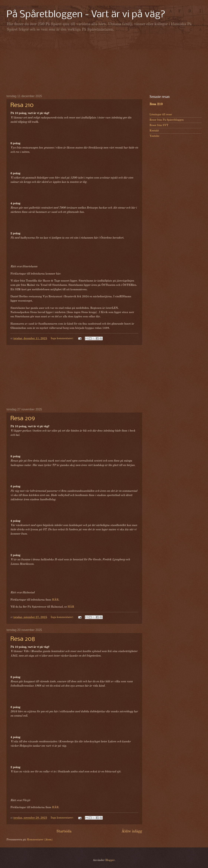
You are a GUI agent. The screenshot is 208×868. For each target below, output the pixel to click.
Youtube (154, 136)
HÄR (55, 600)
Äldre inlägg (132, 831)
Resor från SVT (159, 125)
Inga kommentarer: (62, 339)
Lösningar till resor (161, 115)
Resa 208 (23, 639)
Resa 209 (23, 419)
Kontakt (154, 131)
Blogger (110, 860)
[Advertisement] (104, 63)
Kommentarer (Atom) (40, 840)
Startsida (64, 831)
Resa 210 (22, 105)
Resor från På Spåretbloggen (167, 120)
